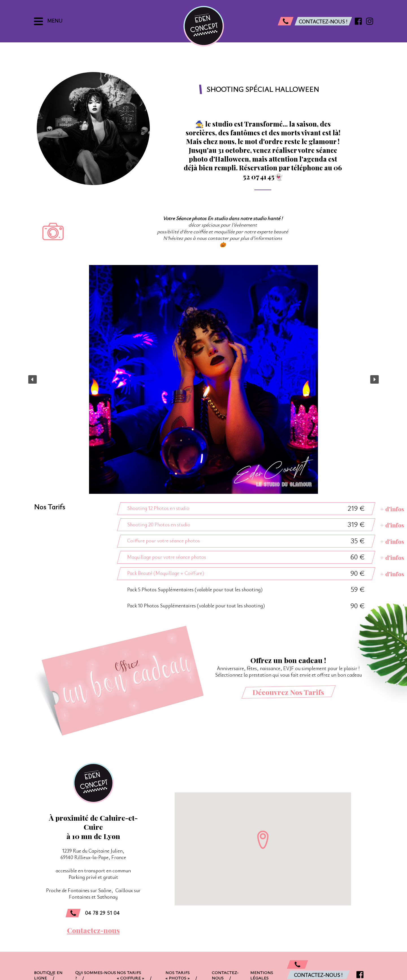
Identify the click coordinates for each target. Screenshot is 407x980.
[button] (33, 379)
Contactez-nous (93, 930)
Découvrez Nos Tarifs (288, 692)
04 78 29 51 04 (93, 913)
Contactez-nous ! (318, 975)
